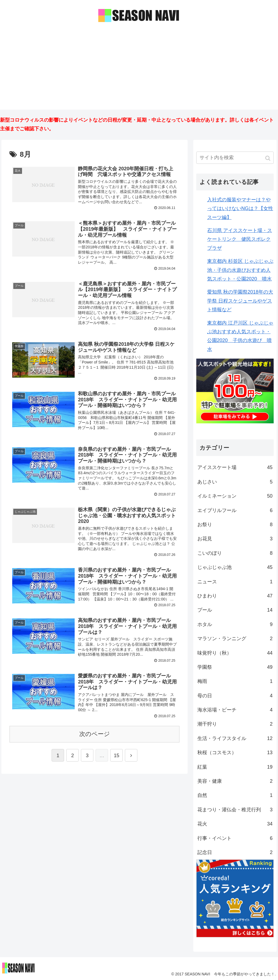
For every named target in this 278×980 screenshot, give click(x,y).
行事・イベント (235, 838)
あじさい (235, 482)
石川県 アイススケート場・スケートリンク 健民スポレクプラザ (240, 239)
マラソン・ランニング (235, 639)
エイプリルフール (235, 510)
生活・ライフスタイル (235, 738)
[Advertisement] (139, 72)
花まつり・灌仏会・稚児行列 (235, 810)
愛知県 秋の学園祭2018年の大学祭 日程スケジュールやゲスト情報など (240, 301)
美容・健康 (235, 781)
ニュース (235, 582)
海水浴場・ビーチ (235, 710)
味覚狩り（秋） (235, 653)
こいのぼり (235, 553)
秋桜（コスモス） (235, 753)
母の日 (235, 696)
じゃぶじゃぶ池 (235, 567)
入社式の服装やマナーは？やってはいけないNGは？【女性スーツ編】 (240, 209)
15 (116, 756)
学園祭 (235, 667)
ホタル (235, 624)
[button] (268, 158)
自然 (235, 795)
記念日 (235, 852)
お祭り (235, 525)
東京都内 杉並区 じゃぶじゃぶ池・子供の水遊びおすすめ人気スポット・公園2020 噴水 (240, 270)
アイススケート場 (235, 467)
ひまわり (235, 596)
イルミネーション (235, 496)
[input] (235, 158)
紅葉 (235, 767)
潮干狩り (235, 724)
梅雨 (235, 681)
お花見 (235, 539)
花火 (235, 824)
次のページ (95, 734)
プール (235, 610)
